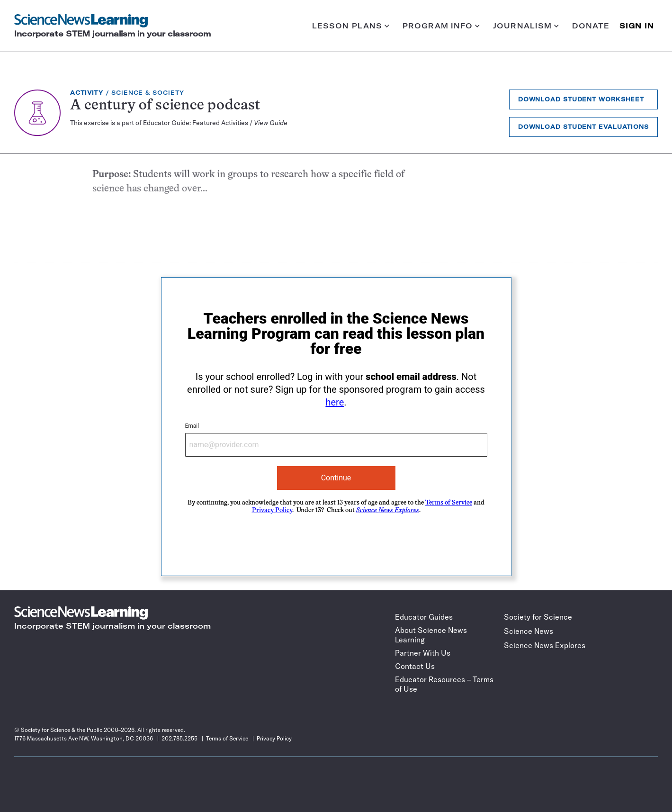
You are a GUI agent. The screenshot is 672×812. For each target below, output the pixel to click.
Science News (529, 631)
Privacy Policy (272, 510)
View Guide (271, 123)
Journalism (526, 26)
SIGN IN (637, 26)
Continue (336, 478)
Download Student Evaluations (583, 127)
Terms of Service (449, 503)
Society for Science (538, 617)
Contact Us (415, 666)
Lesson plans (351, 26)
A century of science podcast (165, 106)
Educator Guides (424, 617)
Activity (87, 93)
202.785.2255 (179, 738)
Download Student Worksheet (581, 99)
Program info (441, 26)
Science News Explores (545, 645)
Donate (591, 26)
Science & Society (148, 93)
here (335, 402)
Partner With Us (423, 653)
